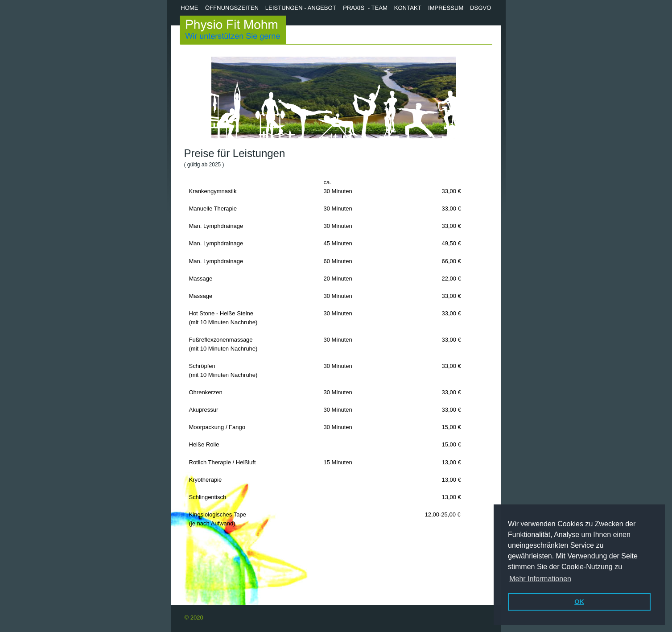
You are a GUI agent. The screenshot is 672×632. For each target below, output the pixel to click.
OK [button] (579, 602)
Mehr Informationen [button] (540, 579)
